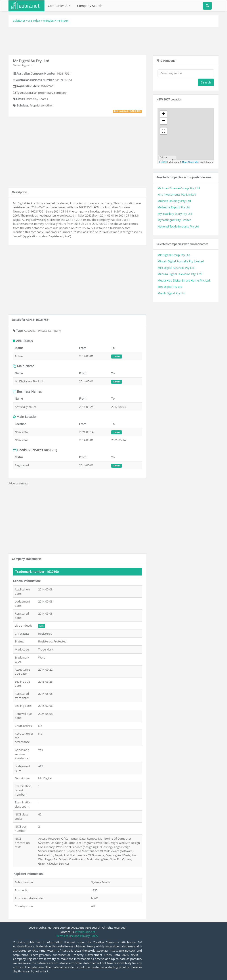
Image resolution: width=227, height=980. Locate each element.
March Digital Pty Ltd (171, 293)
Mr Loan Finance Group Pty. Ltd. (179, 188)
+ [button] (164, 114)
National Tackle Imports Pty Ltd (178, 226)
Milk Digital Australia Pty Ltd (176, 268)
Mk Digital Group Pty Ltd (174, 255)
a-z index (34, 21)
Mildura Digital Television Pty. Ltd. (180, 274)
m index (48, 21)
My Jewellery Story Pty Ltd (175, 214)
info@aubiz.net (85, 932)
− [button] (164, 121)
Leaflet (163, 162)
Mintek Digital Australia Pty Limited (181, 261)
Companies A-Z (59, 6)
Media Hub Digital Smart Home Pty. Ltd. (184, 280)
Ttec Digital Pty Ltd (170, 287)
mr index (62, 21)
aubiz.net (19, 21)
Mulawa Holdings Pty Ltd (174, 201)
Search (206, 82)
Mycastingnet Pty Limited (174, 220)
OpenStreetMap (191, 162)
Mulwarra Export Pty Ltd (174, 207)
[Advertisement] (113, 41)
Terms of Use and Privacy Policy (77, 936)
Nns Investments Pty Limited (177, 194)
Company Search (90, 6)
